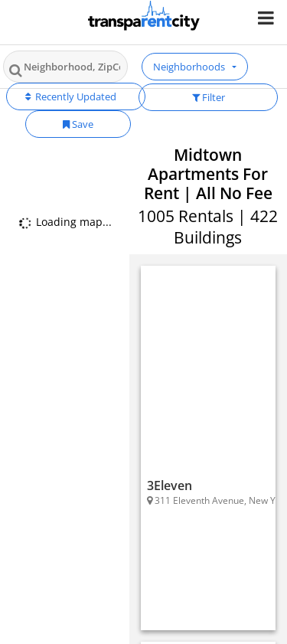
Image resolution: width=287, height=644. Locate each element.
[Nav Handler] (267, 17)
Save (78, 124)
